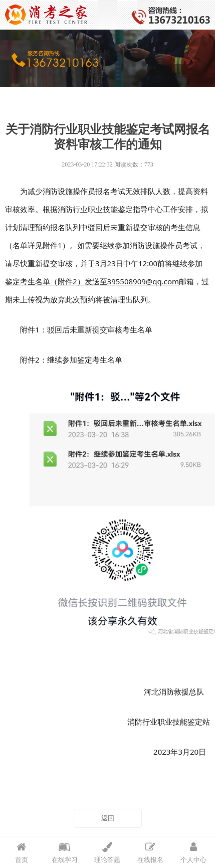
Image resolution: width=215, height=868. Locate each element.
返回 (108, 818)
